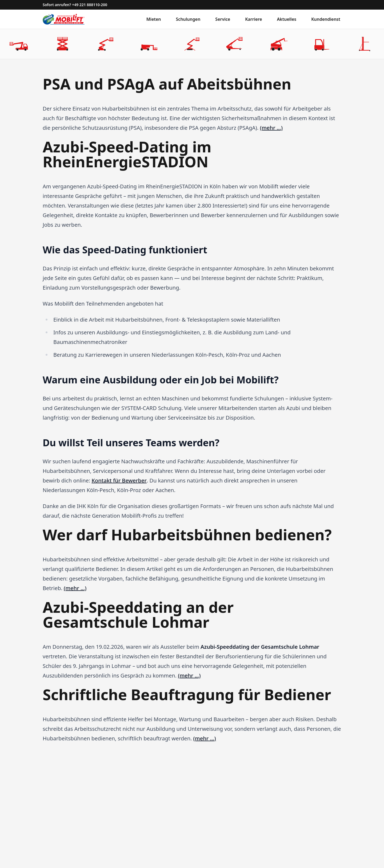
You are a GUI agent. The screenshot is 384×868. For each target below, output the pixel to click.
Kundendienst (326, 19)
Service (223, 19)
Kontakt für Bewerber (119, 480)
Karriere (253, 19)
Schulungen (188, 19)
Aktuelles (287, 19)
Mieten (154, 19)
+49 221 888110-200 (90, 5)
